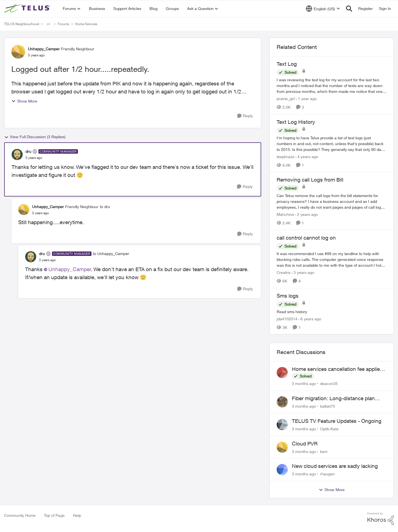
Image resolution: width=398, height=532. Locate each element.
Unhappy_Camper (70, 269)
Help (77, 515)
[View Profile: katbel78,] (282, 402)
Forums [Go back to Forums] (63, 24)
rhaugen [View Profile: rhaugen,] (327, 474)
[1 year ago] (306, 99)
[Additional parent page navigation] (48, 24)
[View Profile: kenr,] (282, 447)
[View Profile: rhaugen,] (282, 470)
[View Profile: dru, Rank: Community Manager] (17, 154)
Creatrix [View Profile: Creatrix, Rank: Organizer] (284, 272)
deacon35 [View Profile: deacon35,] (329, 383)
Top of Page (54, 515)
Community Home (20, 515)
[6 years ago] (310, 319)
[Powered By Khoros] (381, 519)
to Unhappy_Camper (111, 254)
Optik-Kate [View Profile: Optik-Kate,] (329, 429)
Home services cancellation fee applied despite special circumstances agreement (337, 369)
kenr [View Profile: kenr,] (324, 451)
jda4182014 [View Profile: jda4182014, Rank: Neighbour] (287, 319)
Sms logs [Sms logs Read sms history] (288, 296)
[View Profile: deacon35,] (282, 373)
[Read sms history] (332, 311)
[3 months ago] (304, 383)
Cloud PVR (305, 444)
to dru (105, 207)
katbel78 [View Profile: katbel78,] (328, 406)
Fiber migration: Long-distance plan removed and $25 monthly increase (333, 399)
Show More (24, 101)
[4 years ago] (307, 156)
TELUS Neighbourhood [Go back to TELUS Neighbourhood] (22, 24)
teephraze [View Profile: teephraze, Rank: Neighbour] (286, 156)
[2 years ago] (307, 214)
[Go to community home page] (28, 9)
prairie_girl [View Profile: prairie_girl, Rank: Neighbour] (286, 99)
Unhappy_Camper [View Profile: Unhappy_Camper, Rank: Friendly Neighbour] (44, 49)
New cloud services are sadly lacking (335, 466)
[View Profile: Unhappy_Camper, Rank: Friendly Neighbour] (18, 52)
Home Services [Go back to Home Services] (86, 24)
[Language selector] (323, 9)
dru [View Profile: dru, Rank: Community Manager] (28, 151)
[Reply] (245, 116)
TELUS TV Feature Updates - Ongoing (337, 421)
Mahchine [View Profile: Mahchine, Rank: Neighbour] (285, 214)
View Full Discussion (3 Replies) (35, 137)
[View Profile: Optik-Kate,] (282, 424)
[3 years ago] (303, 272)
